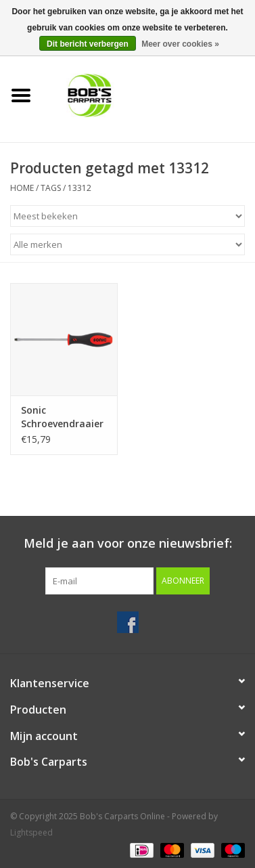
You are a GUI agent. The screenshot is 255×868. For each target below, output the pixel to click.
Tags (51, 188)
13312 (79, 188)
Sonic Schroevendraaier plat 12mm (62, 417)
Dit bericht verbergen (88, 44)
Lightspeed (31, 832)
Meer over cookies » (180, 44)
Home (22, 188)
